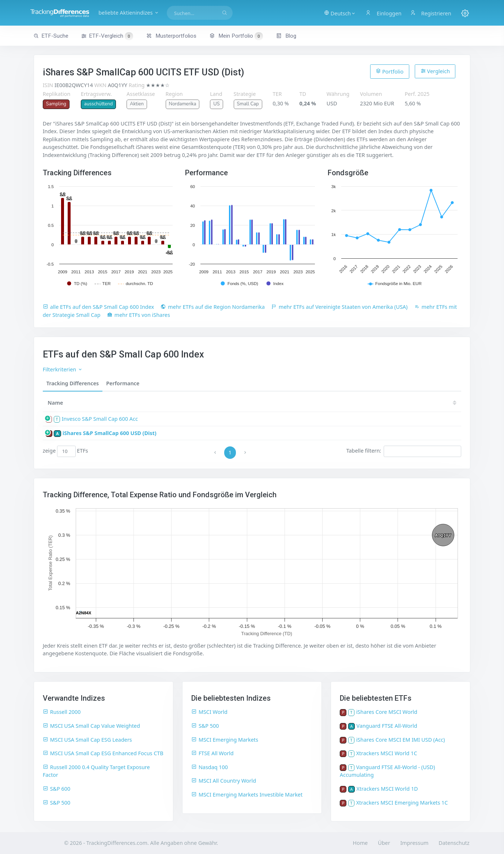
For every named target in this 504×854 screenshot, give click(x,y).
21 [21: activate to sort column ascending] (338, 403)
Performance (123, 383)
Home (360, 843)
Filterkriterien (63, 369)
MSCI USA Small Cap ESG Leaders (87, 740)
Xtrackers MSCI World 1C (387, 753)
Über (384, 843)
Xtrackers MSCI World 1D (387, 789)
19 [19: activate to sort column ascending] (381, 403)
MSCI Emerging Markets (225, 740)
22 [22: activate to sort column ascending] (315, 403)
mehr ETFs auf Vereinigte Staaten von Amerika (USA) (339, 307)
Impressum (414, 843)
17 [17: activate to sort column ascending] (425, 403)
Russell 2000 (62, 712)
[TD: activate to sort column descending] (230, 403)
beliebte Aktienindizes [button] (148, 13)
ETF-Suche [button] (51, 36)
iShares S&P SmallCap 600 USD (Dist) (110, 433)
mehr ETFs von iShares (139, 315)
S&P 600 (57, 789)
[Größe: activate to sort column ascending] (203, 403)
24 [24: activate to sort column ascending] (271, 403)
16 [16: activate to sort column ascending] (447, 403)
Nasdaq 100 (210, 767)
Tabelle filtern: (404, 451)
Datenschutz (454, 843)
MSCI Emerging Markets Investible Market (247, 795)
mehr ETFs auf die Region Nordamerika (213, 307)
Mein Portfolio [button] (236, 36)
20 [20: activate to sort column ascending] (360, 403)
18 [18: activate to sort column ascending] (403, 403)
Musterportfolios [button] (171, 36)
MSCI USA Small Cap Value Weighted (91, 726)
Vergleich (435, 71)
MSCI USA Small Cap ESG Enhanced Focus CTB (103, 753)
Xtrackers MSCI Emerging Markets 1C (402, 803)
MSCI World (209, 712)
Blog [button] (286, 36)
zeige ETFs (65, 451)
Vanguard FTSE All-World (387, 726)
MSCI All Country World (224, 781)
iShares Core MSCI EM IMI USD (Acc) (401, 740)
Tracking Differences (73, 383)
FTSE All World (212, 753)
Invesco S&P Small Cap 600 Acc (100, 419)
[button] (337, 13)
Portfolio (390, 71)
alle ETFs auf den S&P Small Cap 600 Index (98, 307)
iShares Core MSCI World (387, 712)
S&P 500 (57, 803)
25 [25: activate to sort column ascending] (249, 403)
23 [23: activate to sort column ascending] (293, 403)
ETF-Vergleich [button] (107, 36)
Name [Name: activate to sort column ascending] (55, 403)
